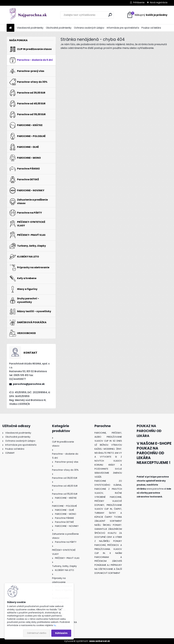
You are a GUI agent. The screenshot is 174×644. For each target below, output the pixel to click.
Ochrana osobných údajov (89, 28)
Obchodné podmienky (59, 28)
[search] (110, 15)
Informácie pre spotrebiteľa (123, 28)
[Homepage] (10, 28)
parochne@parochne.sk (29, 384)
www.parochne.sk (156, 489)
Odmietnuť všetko (37, 633)
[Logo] (28, 15)
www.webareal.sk (100, 641)
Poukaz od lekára (151, 28)
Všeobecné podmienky (30, 28)
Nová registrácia (159, 2)
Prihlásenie (139, 2)
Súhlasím (61, 633)
